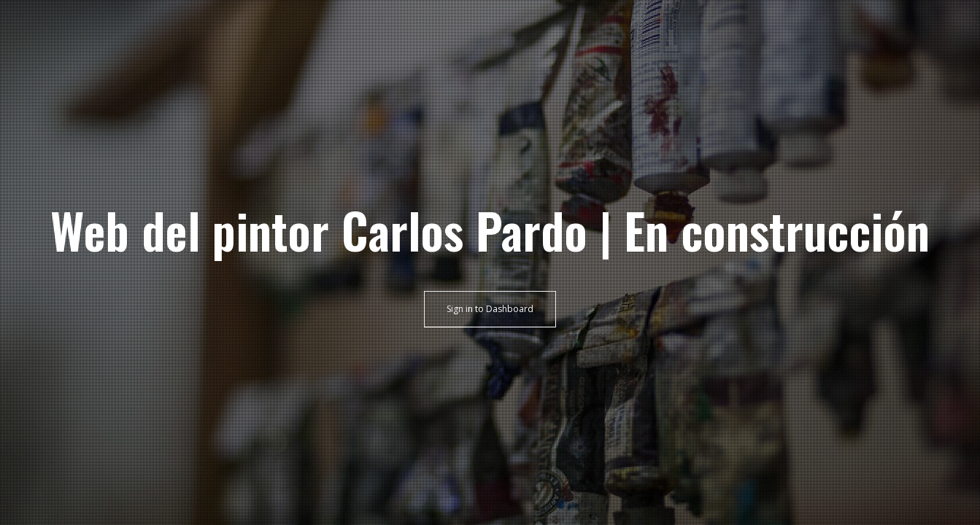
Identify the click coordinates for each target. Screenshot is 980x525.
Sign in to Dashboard (490, 309)
